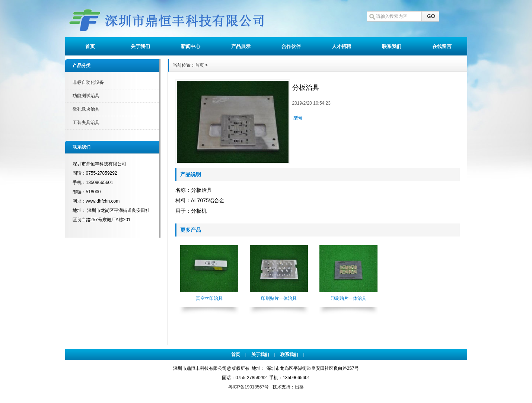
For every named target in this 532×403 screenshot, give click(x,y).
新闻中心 (191, 46)
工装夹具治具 (86, 123)
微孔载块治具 (86, 109)
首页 (90, 46)
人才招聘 (341, 46)
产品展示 (241, 46)
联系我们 (392, 46)
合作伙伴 (291, 46)
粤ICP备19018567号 (249, 387)
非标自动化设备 (88, 82)
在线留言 (442, 46)
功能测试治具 (86, 96)
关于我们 (140, 46)
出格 (299, 387)
